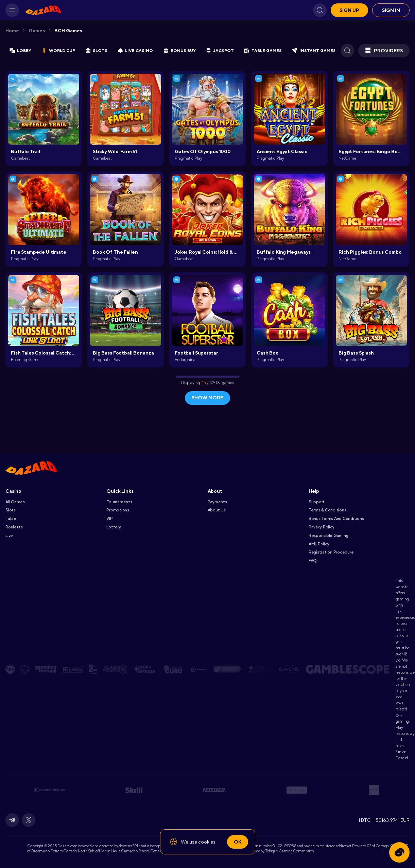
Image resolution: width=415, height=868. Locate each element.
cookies (207, 842)
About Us (217, 510)
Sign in (391, 10)
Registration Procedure (331, 552)
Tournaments (119, 502)
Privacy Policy (322, 527)
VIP (109, 519)
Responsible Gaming (328, 536)
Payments (217, 502)
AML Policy (319, 544)
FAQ (313, 561)
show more (207, 398)
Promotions (118, 510)
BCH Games (68, 31)
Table (11, 519)
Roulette (14, 527)
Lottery (114, 527)
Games (37, 31)
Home (12, 31)
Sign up (349, 10)
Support (317, 502)
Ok (238, 842)
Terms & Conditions (327, 510)
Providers (384, 51)
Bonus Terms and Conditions (336, 519)
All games (15, 502)
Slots (11, 510)
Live (9, 536)
